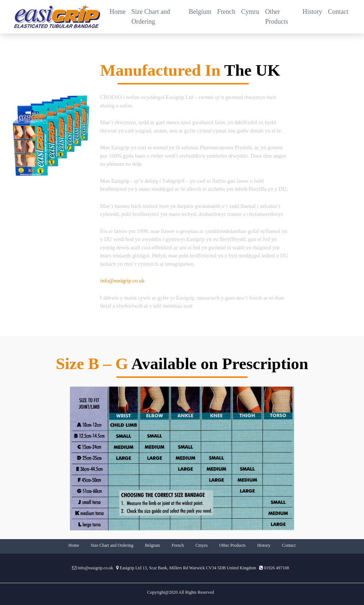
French (226, 12)
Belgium (200, 12)
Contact (338, 12)
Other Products (277, 17)
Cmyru (201, 545)
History (312, 12)
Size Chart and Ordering (151, 17)
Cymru (250, 12)
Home (119, 11)
